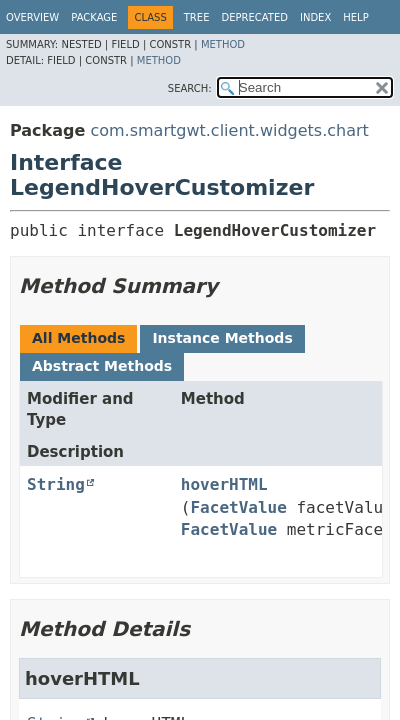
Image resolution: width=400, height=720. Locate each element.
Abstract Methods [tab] (102, 366)
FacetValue (238, 507)
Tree (197, 17)
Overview (32, 17)
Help (355, 17)
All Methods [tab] (78, 338)
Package (94, 17)
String (56, 484)
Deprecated (254, 17)
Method (223, 44)
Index (315, 17)
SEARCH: (190, 88)
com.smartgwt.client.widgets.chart (229, 130)
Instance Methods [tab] (222, 338)
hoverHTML (224, 484)
